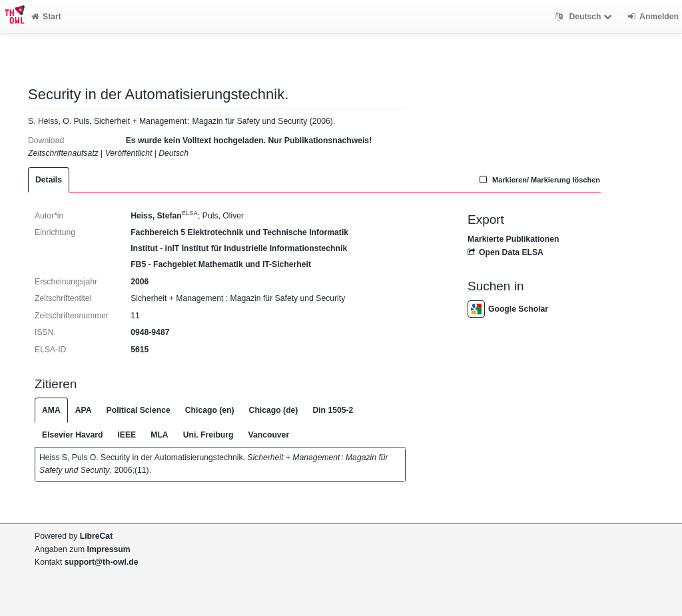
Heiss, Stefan (164, 216)
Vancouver (269, 435)
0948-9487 (150, 332)
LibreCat (96, 536)
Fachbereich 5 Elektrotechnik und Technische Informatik (239, 232)
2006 (140, 282)
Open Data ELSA (506, 252)
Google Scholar (508, 309)
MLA (159, 435)
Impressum (109, 549)
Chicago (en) (210, 410)
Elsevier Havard (72, 435)
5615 (140, 350)
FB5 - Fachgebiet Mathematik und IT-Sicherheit (221, 264)
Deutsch (585, 17)
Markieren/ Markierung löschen (538, 180)
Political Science (139, 410)
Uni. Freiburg (208, 435)
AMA (51, 410)
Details (49, 180)
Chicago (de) (274, 410)
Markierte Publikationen (513, 239)
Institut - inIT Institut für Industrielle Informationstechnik (239, 248)
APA (84, 410)
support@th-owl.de (102, 562)
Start (46, 17)
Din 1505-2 (333, 410)
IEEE (127, 435)
